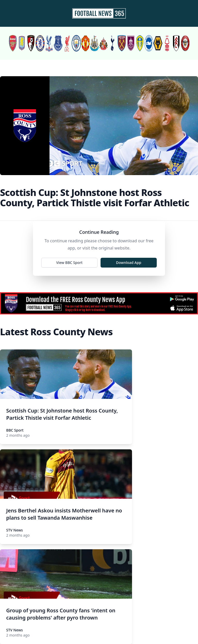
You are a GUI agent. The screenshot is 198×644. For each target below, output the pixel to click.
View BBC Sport (69, 263)
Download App (129, 263)
